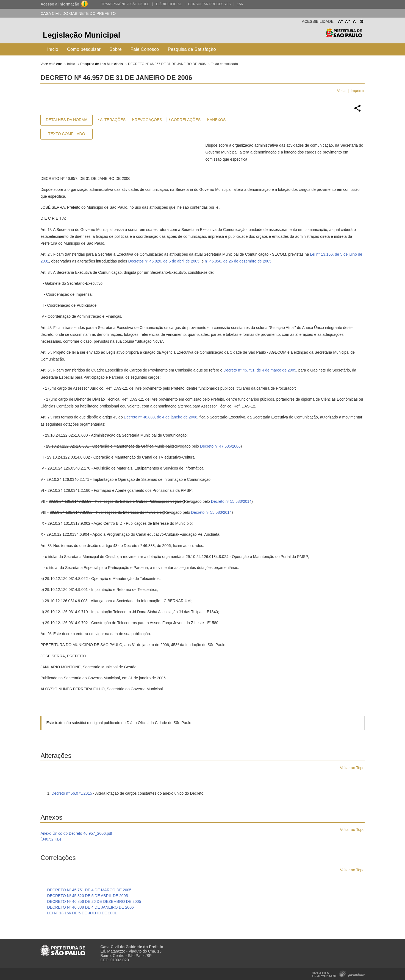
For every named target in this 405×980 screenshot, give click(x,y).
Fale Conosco (145, 49)
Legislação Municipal (82, 35)
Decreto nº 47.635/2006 (220, 446)
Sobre (116, 49)
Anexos (218, 120)
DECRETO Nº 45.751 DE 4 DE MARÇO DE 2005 (89, 890)
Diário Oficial (169, 4)
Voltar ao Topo (352, 768)
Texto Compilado (66, 134)
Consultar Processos (210, 4)
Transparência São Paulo (125, 4)
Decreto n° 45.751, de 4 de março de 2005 (260, 370)
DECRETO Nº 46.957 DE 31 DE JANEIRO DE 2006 (167, 64)
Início (53, 49)
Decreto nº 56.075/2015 (72, 793)
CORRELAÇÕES (186, 120)
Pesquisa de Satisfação (192, 49)
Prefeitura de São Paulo (344, 36)
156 (240, 4)
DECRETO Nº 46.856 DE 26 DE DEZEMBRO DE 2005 (94, 901)
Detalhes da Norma (67, 120)
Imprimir (358, 91)
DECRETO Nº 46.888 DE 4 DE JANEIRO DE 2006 (90, 907)
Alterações (113, 120)
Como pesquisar (84, 49)
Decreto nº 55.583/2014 (231, 501)
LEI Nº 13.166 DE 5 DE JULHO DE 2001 (82, 913)
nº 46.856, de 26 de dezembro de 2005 (238, 261)
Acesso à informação (60, 4)
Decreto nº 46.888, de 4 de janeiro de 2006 (161, 417)
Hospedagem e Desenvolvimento (338, 973)
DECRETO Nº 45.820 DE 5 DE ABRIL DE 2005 (87, 896)
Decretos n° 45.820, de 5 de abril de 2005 (163, 261)
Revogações (148, 120)
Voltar (342, 91)
